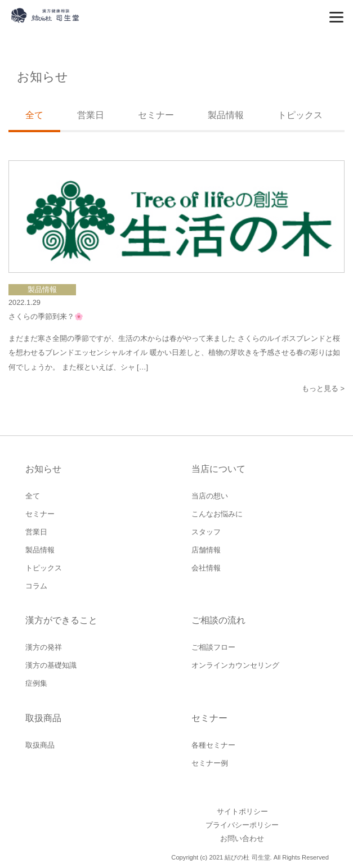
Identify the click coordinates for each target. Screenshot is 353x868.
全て (33, 496)
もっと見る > (323, 388)
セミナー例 (210, 763)
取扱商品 (40, 745)
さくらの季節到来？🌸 (46, 316)
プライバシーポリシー (242, 825)
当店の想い (210, 496)
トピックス (300, 115)
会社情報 (206, 568)
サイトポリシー (242, 811)
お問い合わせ (242, 838)
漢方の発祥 (44, 647)
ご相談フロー (213, 647)
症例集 (36, 683)
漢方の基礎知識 (51, 665)
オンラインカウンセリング (235, 665)
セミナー (156, 115)
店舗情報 (206, 550)
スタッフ (206, 532)
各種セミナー (213, 745)
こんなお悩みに (217, 514)
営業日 (91, 115)
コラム (36, 586)
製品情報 (226, 115)
